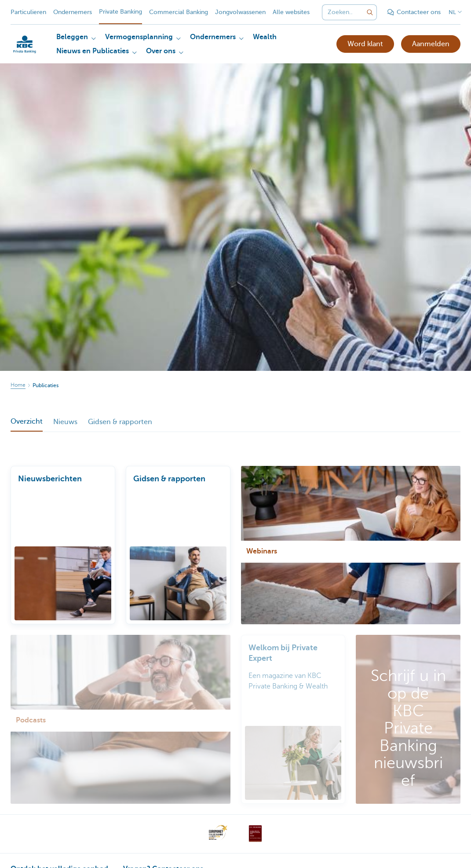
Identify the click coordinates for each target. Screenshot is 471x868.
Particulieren (28, 12)
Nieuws (65, 422)
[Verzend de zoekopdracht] (370, 12)
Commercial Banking (179, 12)
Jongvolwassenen (240, 12)
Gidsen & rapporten (120, 422)
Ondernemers (73, 12)
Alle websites (291, 12)
